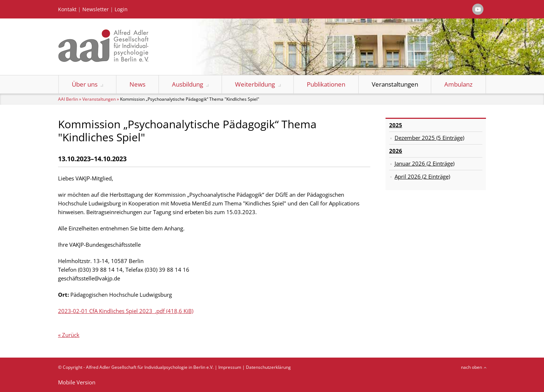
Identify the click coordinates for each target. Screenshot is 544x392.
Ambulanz (458, 84)
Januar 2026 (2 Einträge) (425, 163)
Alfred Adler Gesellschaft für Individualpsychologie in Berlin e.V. (150, 367)
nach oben (471, 367)
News (137, 84)
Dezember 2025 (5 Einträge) (429, 138)
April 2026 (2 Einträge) (422, 176)
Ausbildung (187, 84)
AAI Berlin (68, 99)
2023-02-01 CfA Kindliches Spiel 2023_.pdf (126, 311)
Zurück (71, 335)
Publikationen (326, 84)
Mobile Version (77, 382)
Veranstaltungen (395, 84)
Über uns (85, 84)
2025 (396, 125)
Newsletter (96, 9)
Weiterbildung (255, 84)
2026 (396, 151)
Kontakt (67, 9)
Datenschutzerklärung (268, 367)
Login (121, 9)
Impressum (230, 367)
